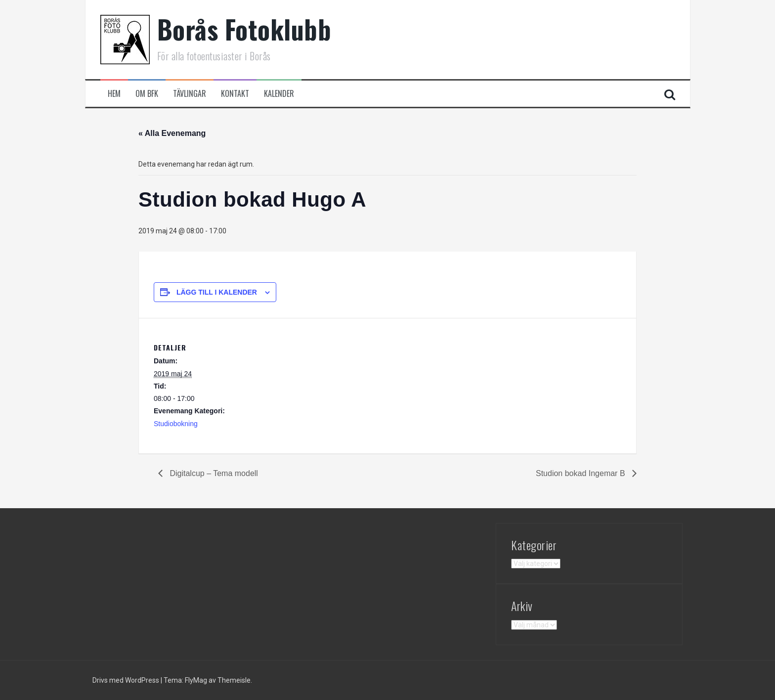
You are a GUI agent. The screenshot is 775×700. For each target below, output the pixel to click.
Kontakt (235, 94)
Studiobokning (176, 424)
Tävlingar (190, 94)
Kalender (279, 94)
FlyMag (196, 680)
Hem (114, 94)
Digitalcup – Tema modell (213, 473)
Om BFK (147, 94)
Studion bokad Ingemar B (581, 473)
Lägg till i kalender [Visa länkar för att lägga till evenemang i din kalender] (217, 292)
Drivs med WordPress (127, 680)
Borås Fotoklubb (244, 29)
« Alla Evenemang (172, 133)
